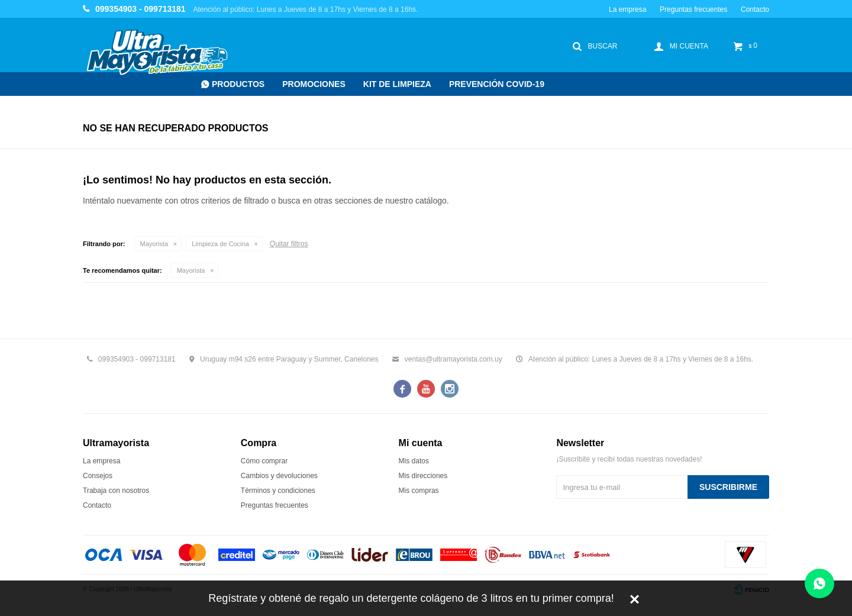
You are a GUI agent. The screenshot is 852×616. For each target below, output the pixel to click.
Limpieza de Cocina (220, 244)
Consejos (98, 476)
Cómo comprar (264, 461)
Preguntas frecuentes (693, 9)
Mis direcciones (423, 476)
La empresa (627, 9)
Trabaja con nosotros (116, 491)
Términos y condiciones (278, 491)
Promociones (314, 84)
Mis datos (414, 461)
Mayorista (154, 244)
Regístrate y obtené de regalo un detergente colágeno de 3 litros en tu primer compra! (411, 598)
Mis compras (419, 491)
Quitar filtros (289, 244)
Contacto (755, 9)
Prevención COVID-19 (497, 84)
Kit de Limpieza (397, 84)
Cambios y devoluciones (279, 476)
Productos (238, 84)
